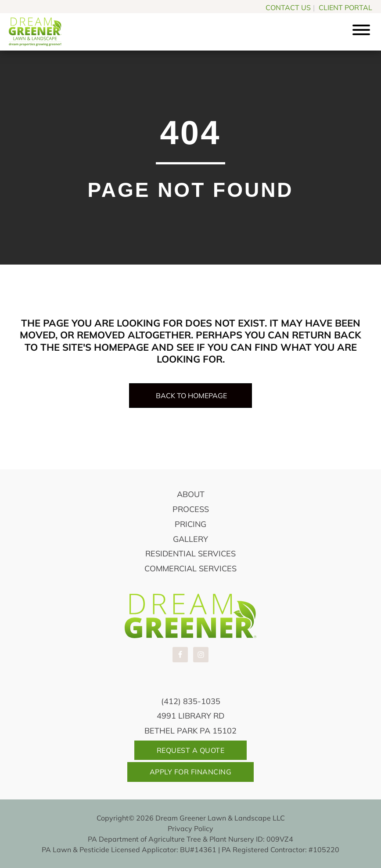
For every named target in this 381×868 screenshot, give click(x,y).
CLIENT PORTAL (345, 7)
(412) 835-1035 (191, 701)
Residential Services (190, 554)
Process (191, 509)
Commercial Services (190, 568)
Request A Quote (191, 750)
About (191, 494)
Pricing (190, 524)
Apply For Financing (191, 772)
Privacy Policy (190, 828)
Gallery (190, 539)
